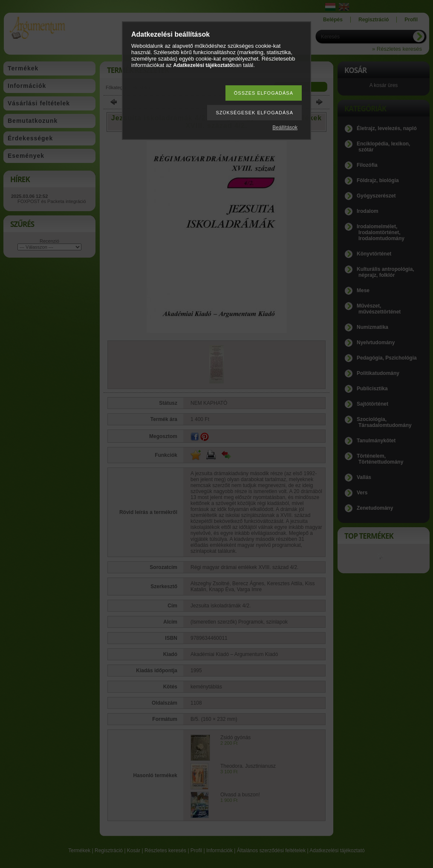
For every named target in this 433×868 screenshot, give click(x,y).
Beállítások (285, 128)
